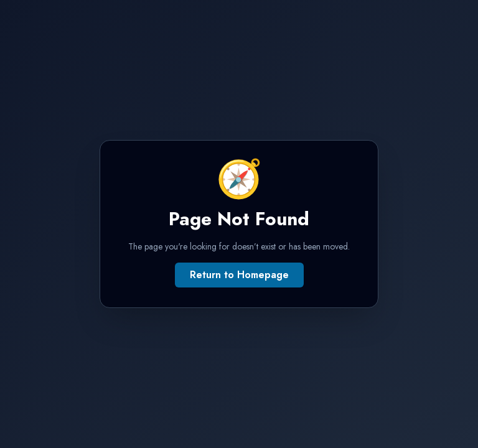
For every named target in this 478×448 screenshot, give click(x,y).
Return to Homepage (239, 275)
